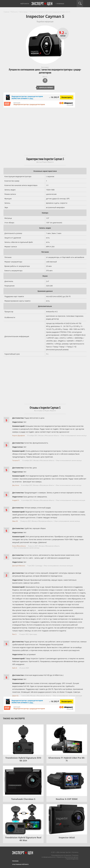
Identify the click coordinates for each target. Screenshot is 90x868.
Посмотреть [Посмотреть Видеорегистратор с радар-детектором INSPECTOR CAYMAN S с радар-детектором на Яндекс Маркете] (67, 97)
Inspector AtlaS (67, 837)
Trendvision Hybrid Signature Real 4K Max (23, 839)
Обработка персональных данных (67, 857)
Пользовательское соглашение (61, 855)
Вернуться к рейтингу (45, 88)
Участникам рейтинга (20, 864)
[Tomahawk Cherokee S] (23, 781)
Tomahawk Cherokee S (23, 799)
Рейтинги (25, 4)
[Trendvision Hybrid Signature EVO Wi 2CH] (23, 740)
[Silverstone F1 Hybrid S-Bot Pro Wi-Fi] (67, 740)
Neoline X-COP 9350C (67, 799)
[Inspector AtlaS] (67, 819)
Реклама (15, 861)
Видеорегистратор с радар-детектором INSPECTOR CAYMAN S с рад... (27, 97)
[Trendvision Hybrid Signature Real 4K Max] (23, 819)
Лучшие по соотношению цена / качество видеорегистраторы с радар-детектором (45, 71)
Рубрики (60, 4)
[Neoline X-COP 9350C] (67, 781)
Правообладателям (72, 859)
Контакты (75, 852)
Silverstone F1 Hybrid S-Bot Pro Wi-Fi (67, 759)
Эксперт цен (42, 4)
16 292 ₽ (54, 97)
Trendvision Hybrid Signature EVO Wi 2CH (23, 759)
